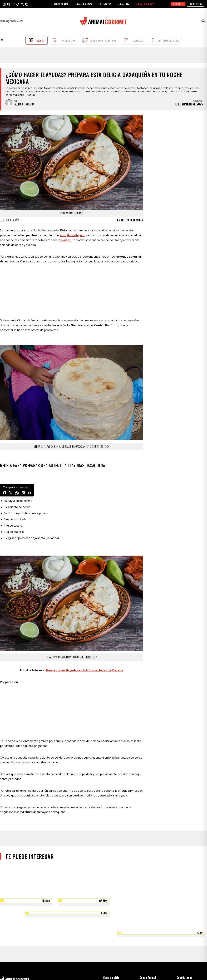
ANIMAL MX (124, 4)
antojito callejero (72, 235)
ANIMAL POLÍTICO (84, 4)
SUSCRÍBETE (178, 4)
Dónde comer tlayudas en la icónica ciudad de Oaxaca (85, 670)
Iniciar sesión (196, 4)
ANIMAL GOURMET (145, 4)
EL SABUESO (105, 4)
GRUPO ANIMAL (61, 4)
